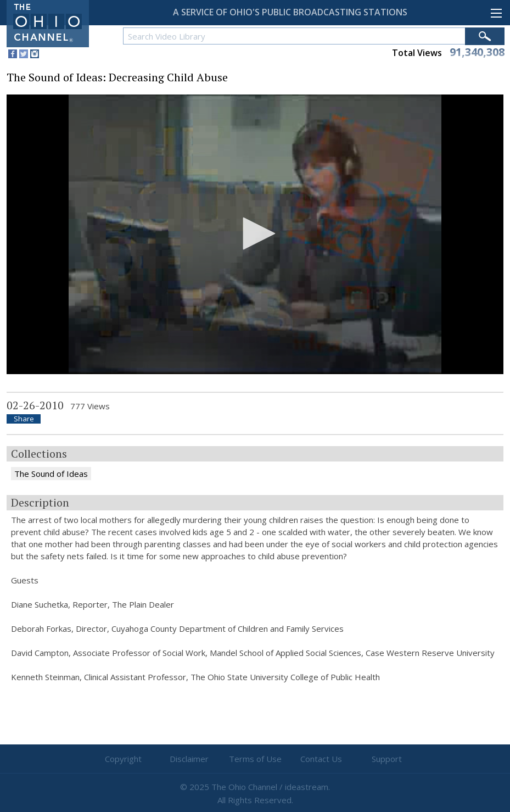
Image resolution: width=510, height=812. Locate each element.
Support (387, 759)
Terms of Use (255, 759)
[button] (255, 233)
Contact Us (321, 759)
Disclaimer (189, 759)
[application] (255, 234)
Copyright (123, 759)
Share (24, 419)
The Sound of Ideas (51, 474)
